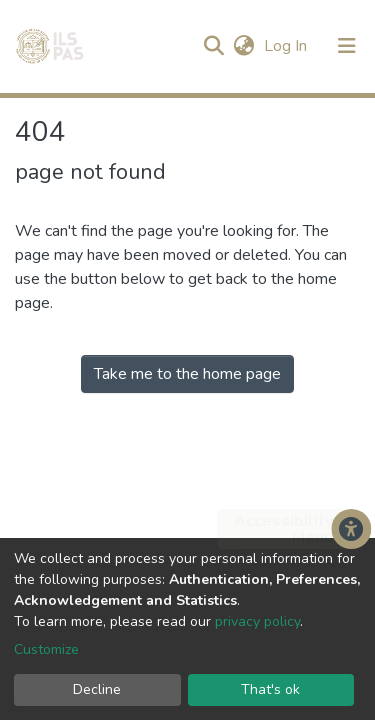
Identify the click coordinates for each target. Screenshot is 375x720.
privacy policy (257, 621)
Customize (46, 649)
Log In (287, 46)
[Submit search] (213, 46)
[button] (243, 46)
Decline (97, 689)
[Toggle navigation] (347, 46)
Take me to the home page (187, 374)
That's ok (270, 689)
